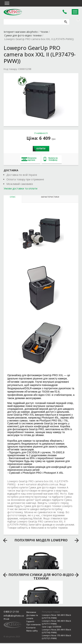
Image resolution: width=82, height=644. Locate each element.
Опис (13, 197)
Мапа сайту (32, 631)
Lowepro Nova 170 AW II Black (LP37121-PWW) (56, 637)
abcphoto (13, 12)
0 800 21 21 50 (11, 612)
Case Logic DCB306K (52, 627)
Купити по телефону (51, 159)
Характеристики (50, 197)
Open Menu (75, 12)
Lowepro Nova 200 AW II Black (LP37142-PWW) (56, 631)
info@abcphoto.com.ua (14, 617)
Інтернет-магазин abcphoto (21, 32)
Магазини (31, 612)
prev (5, 540)
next (77, 540)
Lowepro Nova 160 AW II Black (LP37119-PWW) (56, 616)
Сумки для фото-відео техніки (23, 35)
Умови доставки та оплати (20, 188)
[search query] (33, 22)
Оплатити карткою (29, 159)
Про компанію (34, 624)
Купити (41, 149)
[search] (66, 22)
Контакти (31, 628)
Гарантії (30, 621)
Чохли (44, 32)
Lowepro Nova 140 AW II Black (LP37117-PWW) (56, 622)
